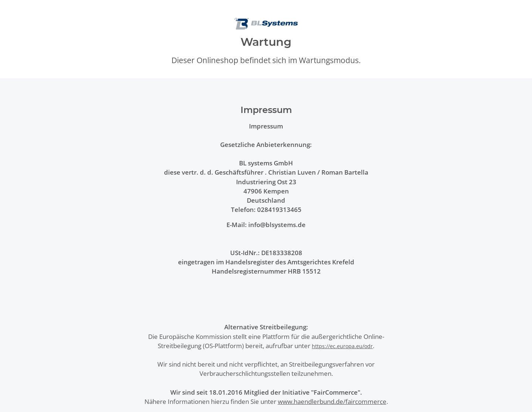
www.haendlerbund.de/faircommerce (332, 401)
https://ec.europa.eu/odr (342, 346)
